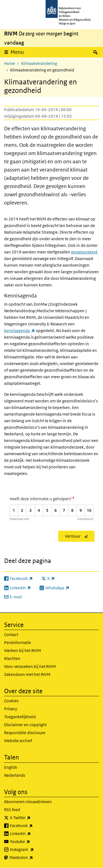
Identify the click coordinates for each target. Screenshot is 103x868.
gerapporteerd (84, 252)
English (11, 767)
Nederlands (15, 775)
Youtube (32, 842)
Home (10, 63)
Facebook (33, 826)
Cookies (11, 701)
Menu (17, 52)
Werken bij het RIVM (23, 650)
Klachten (12, 658)
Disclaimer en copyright (25, 725)
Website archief (18, 741)
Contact (11, 635)
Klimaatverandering (39, 63)
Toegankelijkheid (20, 717)
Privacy (11, 709)
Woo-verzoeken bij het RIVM (30, 666)
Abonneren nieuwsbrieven (28, 802)
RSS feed (12, 810)
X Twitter (32, 818)
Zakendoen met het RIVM (27, 674)
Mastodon (33, 858)
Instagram (34, 850)
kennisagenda (20, 331)
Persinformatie (18, 642)
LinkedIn (32, 834)
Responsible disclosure (25, 733)
